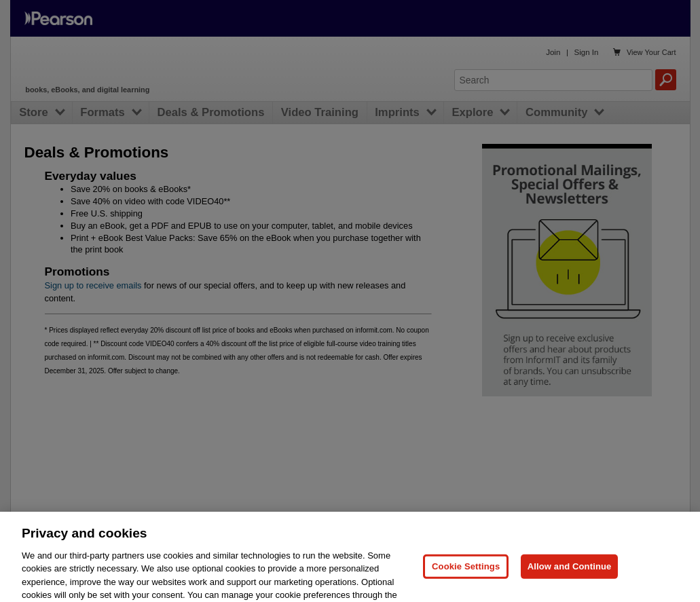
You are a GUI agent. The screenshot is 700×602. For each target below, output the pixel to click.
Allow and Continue (570, 575)
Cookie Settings (466, 575)
